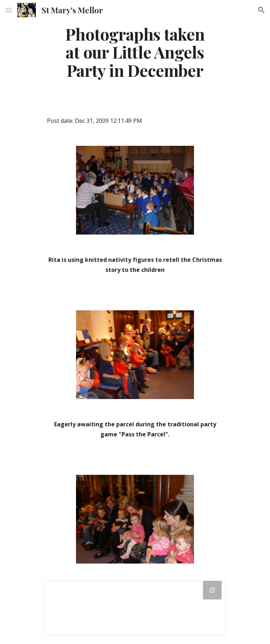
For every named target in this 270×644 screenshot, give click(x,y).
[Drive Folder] (135, 608)
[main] (135, 52)
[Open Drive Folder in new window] (212, 590)
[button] (9, 10)
